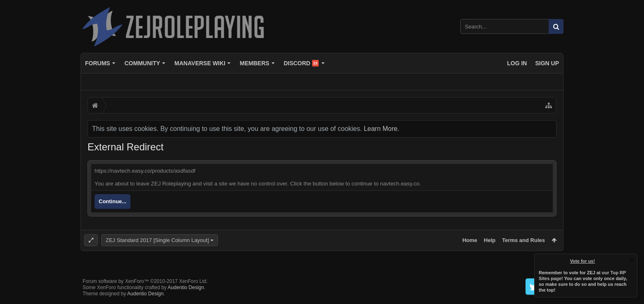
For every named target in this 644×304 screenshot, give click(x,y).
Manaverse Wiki (200, 63)
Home (470, 240)
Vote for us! (582, 261)
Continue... (112, 201)
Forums (98, 63)
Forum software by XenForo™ (145, 281)
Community (142, 63)
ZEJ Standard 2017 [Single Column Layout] (157, 240)
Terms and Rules (523, 240)
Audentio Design (186, 287)
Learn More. (381, 129)
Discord (301, 63)
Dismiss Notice (632, 259)
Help (490, 240)
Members (255, 63)
